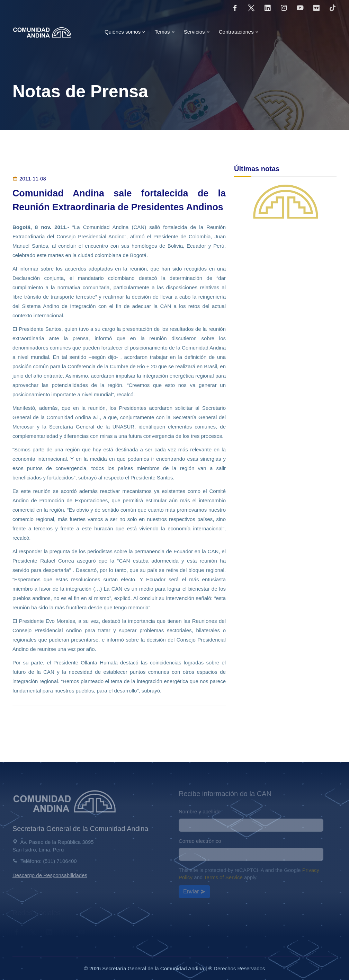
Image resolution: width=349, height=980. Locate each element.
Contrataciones (239, 32)
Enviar (194, 891)
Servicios (197, 32)
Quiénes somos (125, 32)
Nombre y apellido (200, 811)
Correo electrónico (200, 841)
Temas (164, 32)
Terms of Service (223, 877)
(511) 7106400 (60, 861)
